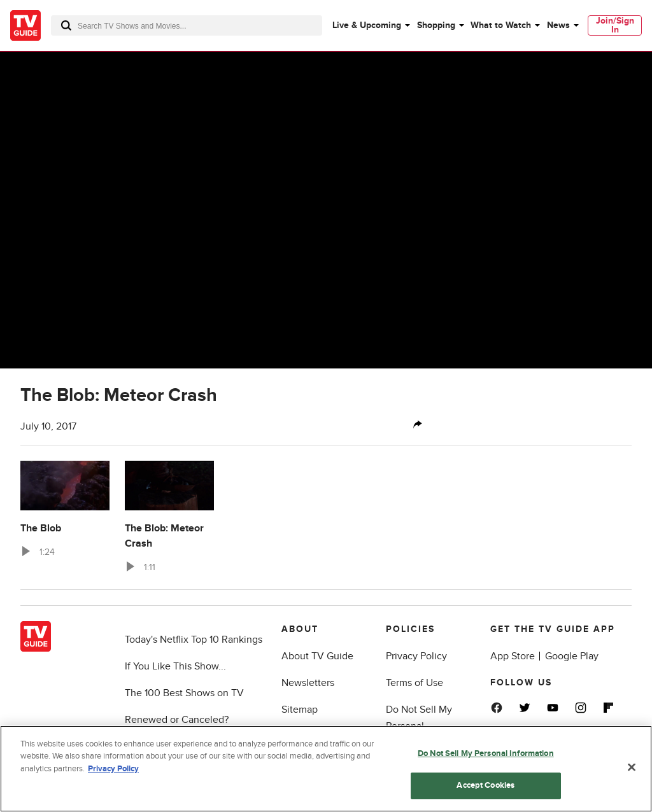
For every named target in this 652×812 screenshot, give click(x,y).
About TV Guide (317, 656)
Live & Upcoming (367, 25)
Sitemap (300, 710)
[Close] (632, 775)
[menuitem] (371, 25)
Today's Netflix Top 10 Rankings (194, 640)
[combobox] (187, 25)
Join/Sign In (615, 25)
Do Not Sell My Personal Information (419, 726)
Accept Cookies (485, 794)
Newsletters (308, 683)
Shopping (436, 25)
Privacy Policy (416, 656)
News (558, 25)
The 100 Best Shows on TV (184, 693)
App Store (513, 656)
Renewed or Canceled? (177, 720)
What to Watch (501, 25)
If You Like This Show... (175, 666)
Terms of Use (415, 683)
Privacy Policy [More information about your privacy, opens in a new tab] (113, 777)
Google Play (572, 656)
